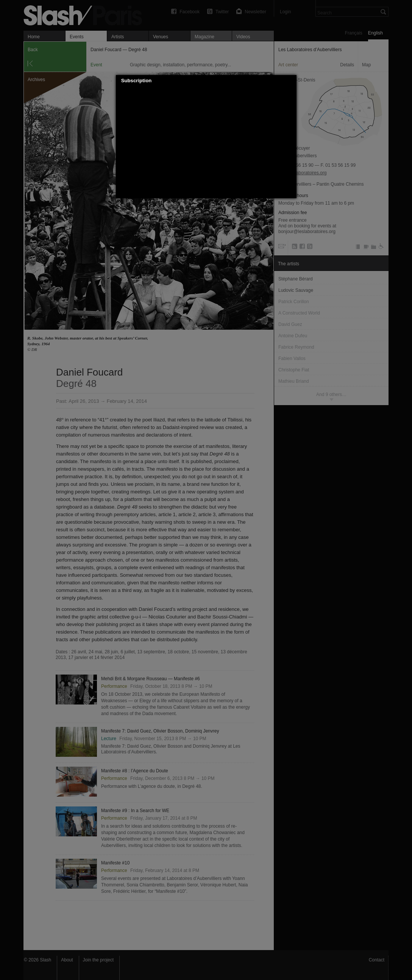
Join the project (98, 960)
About (67, 960)
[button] (291, 81)
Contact (377, 960)
